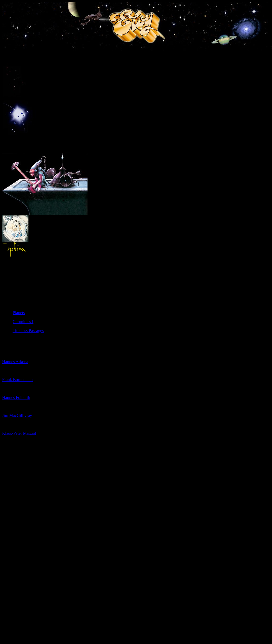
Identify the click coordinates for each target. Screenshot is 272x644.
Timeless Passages (28, 331)
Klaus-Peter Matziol (19, 433)
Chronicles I (23, 322)
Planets (19, 313)
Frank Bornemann (17, 380)
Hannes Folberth (16, 397)
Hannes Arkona (15, 362)
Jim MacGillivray (17, 415)
